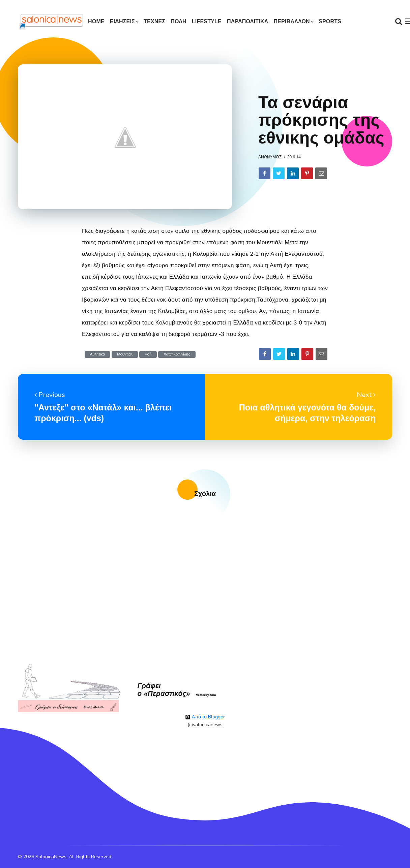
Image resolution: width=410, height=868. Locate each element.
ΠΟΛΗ (179, 21)
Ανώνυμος (270, 157)
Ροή (148, 354)
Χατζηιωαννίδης (177, 354)
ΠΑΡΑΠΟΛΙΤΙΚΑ (248, 21)
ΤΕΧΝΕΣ (154, 21)
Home (96, 21)
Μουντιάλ (125, 354)
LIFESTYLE (207, 21)
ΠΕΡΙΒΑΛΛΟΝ (291, 21)
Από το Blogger (205, 717)
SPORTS (330, 21)
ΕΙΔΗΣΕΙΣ (122, 21)
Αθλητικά (97, 354)
